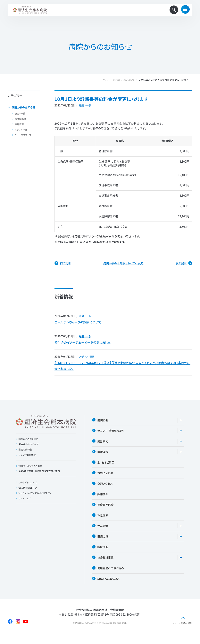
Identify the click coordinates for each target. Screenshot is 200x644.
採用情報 (19, 124)
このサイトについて (28, 485)
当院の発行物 (25, 452)
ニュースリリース (23, 135)
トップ (109, 80)
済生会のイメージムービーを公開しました (83, 344)
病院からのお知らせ (24, 107)
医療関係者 (20, 119)
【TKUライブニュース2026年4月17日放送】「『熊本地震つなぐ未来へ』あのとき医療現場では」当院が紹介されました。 (122, 368)
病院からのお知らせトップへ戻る (123, 263)
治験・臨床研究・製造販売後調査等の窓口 (39, 474)
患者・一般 (20, 113)
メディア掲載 (21, 130)
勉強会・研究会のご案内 (30, 468)
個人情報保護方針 (28, 490)
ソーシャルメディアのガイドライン (35, 496)
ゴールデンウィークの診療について (78, 322)
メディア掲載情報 (27, 457)
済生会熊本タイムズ (28, 446)
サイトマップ (24, 501)
